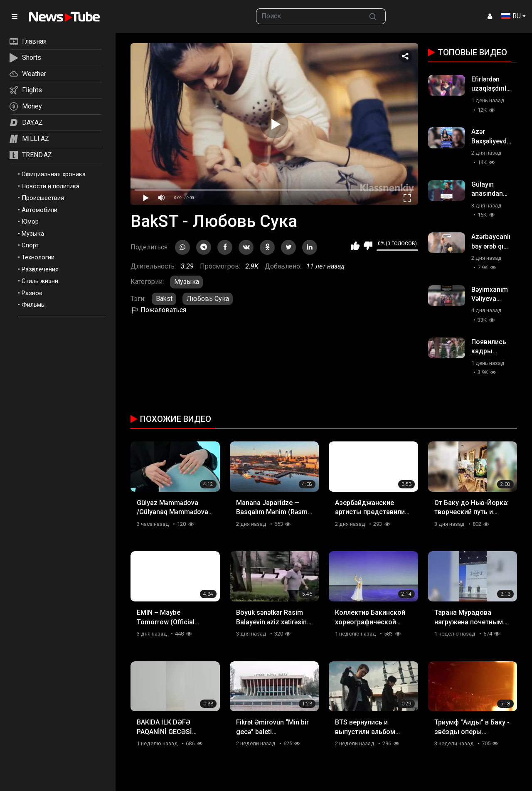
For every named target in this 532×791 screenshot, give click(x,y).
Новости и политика (50, 186)
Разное (32, 293)
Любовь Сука (208, 299)
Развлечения (40, 269)
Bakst (164, 299)
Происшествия (43, 198)
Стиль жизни (40, 281)
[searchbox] (309, 16)
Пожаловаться (158, 310)
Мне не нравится (368, 246)
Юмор (30, 222)
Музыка (33, 234)
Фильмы (34, 305)
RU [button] (511, 16)
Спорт (30, 245)
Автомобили (39, 210)
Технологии (38, 257)
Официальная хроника (54, 174)
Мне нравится (355, 246)
